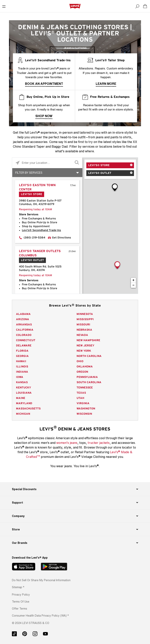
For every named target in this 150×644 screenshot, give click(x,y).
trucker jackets (99, 443)
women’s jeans (67, 443)
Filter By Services (29, 173)
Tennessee (85, 388)
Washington (86, 409)
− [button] (133, 285)
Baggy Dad (60, 146)
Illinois (22, 367)
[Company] (75, 516)
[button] (21, 594)
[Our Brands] (75, 543)
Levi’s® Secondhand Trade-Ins (41, 230)
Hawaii (21, 361)
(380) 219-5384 (34, 238)
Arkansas (24, 325)
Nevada (82, 335)
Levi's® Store (99, 165)
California (25, 330)
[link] (18, 587)
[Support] (75, 503)
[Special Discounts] (75, 489)
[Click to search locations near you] (17, 163)
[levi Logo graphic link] (75, 6)
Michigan (23, 414)
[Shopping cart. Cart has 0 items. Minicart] (145, 6)
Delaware (24, 346)
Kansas (22, 382)
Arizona (23, 319)
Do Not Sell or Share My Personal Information (41, 580)
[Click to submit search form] (77, 163)
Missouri (83, 325)
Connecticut (26, 340)
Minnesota (85, 314)
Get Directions (62, 238)
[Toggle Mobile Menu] (4, 6)
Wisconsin (84, 414)
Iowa (20, 377)
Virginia (83, 403)
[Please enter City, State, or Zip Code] (47, 163)
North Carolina (89, 356)
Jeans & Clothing (75, 48)
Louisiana (24, 393)
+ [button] (133, 280)
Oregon (82, 372)
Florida (22, 351)
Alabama (23, 314)
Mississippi (85, 319)
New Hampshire (88, 340)
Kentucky (24, 388)
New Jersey (85, 346)
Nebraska (84, 330)
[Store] (75, 529)
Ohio (80, 361)
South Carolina (89, 382)
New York (84, 351)
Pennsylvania (87, 377)
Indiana (22, 372)
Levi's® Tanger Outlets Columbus (40, 253)
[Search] (137, 6)
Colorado (24, 335)
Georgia (22, 356)
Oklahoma (85, 367)
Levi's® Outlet (100, 173)
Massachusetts (28, 409)
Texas (81, 393)
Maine (21, 398)
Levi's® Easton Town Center (37, 187)
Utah (80, 398)
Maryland (24, 403)
